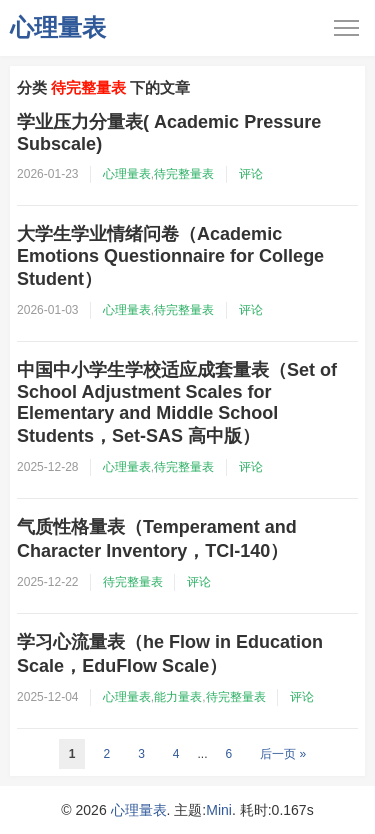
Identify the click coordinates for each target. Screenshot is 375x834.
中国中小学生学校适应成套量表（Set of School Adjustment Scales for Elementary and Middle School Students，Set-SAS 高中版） (177, 403)
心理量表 (58, 27)
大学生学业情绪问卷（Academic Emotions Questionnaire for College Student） (170, 256)
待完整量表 (184, 174)
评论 (251, 174)
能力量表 (178, 697)
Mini (219, 810)
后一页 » (283, 754)
